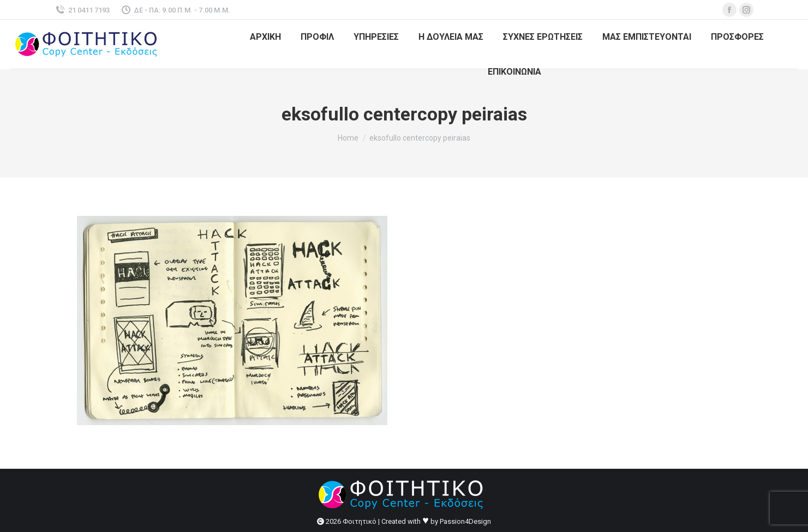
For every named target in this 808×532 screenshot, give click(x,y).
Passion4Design (465, 521)
